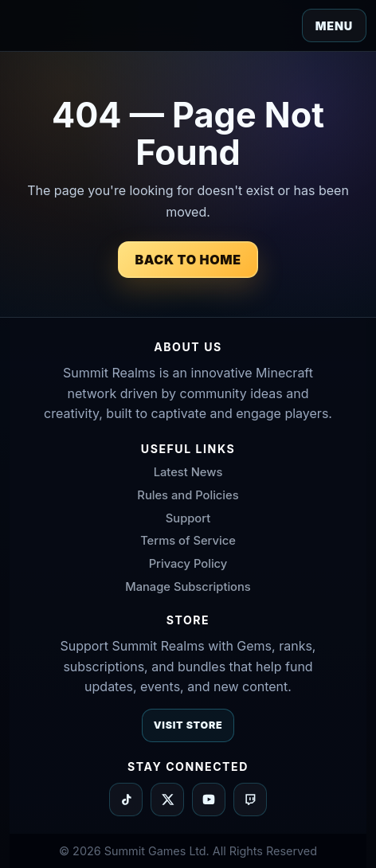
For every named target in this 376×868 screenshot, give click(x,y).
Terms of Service (188, 541)
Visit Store (188, 725)
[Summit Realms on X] (167, 800)
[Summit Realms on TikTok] (126, 800)
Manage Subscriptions (188, 587)
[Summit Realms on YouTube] (209, 800)
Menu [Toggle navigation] (334, 26)
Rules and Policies (188, 495)
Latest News (188, 472)
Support (188, 518)
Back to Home (188, 260)
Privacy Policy (188, 564)
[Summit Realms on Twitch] (250, 800)
